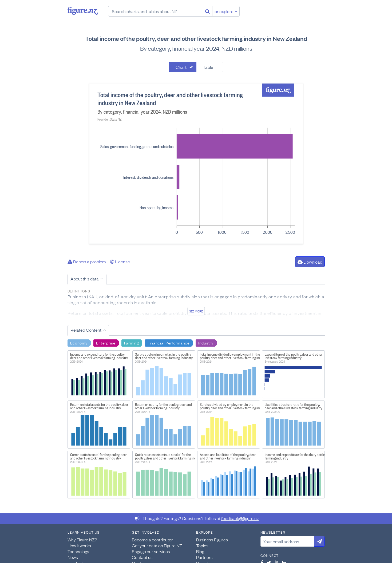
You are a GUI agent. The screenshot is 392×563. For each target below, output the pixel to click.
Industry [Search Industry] (206, 343)
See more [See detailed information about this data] (196, 311)
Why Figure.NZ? (82, 540)
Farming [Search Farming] (132, 343)
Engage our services (151, 551)
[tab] (183, 67)
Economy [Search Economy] (79, 343)
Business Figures (212, 540)
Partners (204, 557)
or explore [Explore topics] (226, 11)
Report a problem (87, 261)
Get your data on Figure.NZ (157, 545)
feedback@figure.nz (240, 518)
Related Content (86, 330)
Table (208, 67)
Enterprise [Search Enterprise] (106, 343)
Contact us (142, 557)
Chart (181, 67)
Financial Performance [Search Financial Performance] (169, 343)
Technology (78, 551)
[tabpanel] (196, 164)
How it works (79, 545)
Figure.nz (83, 11)
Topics (202, 545)
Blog (200, 551)
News (73, 557)
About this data (85, 279)
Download (310, 262)
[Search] (207, 11)
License (120, 261)
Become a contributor (152, 540)
